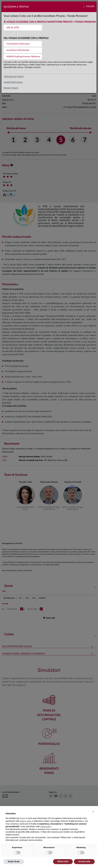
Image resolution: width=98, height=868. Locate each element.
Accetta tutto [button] (84, 861)
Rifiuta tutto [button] (63, 861)
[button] (93, 812)
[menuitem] (23, 28)
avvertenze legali (13, 82)
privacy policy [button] (26, 821)
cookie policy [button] (46, 826)
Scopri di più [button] (14, 861)
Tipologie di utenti (14, 77)
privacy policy (11, 88)
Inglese (90, 6)
